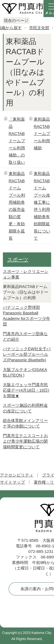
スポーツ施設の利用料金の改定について (25, 408)
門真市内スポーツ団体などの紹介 (25, 337)
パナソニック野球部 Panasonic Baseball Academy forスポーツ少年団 (26, 316)
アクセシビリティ (17, 475)
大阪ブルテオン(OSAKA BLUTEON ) (25, 372)
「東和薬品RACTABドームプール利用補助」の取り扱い (17, 141)
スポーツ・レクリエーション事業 (26, 274)
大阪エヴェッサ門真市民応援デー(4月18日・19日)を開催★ (26, 390)
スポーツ (18, 260)
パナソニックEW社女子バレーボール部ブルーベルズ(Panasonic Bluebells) (27, 354)
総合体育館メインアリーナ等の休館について (25, 423)
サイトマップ (13, 482)
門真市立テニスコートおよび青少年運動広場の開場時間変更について (25, 441)
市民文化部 (39, 28)
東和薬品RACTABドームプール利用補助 (42, 134)
